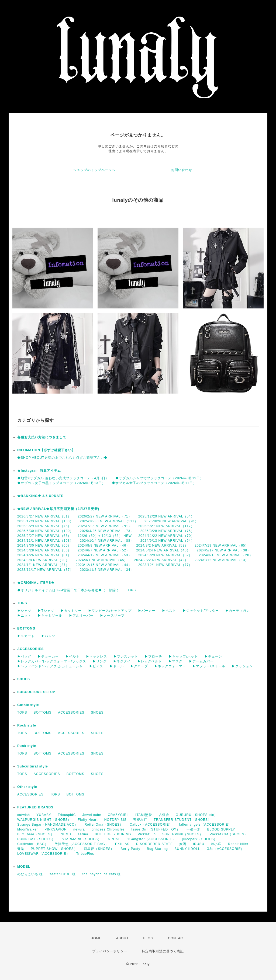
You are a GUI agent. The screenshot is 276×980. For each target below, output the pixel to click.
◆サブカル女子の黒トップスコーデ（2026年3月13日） (61, 483)
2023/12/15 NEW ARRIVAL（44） (104, 565)
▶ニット (24, 616)
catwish (24, 815)
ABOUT (122, 938)
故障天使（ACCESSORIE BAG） (82, 844)
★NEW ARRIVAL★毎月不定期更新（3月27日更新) (58, 509)
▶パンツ (48, 636)
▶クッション (242, 666)
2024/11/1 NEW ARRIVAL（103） (45, 541)
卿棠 (21, 849)
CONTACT (177, 938)
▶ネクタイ (122, 661)
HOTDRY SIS (115, 820)
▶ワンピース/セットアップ (110, 611)
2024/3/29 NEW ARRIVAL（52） (165, 555)
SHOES (24, 679)
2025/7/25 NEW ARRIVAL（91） (105, 526)
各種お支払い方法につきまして (42, 437)
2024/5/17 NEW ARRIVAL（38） (224, 550)
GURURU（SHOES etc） (197, 815)
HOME (96, 938)
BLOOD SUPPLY (221, 829)
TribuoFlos (85, 854)
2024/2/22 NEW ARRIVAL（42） (161, 560)
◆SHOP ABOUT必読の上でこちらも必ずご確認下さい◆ (62, 458)
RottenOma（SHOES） (104, 825)
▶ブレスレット (126, 656)
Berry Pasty (131, 849)
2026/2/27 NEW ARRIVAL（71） (105, 516)
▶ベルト (73, 656)
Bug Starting (157, 849)
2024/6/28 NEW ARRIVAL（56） (44, 550)
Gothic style (28, 705)
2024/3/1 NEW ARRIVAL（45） (102, 560)
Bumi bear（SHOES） (36, 834)
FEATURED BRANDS (35, 807)
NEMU (66, 834)
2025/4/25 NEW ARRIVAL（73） (107, 531)
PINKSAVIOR (56, 829)
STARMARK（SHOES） (82, 839)
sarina (83, 834)
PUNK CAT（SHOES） (36, 839)
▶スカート (26, 636)
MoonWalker (28, 829)
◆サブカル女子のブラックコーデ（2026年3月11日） (154, 483)
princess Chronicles (108, 829)
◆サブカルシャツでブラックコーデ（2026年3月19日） (159, 478)
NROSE (114, 839)
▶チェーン (213, 656)
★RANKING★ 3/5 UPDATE (40, 496)
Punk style (27, 746)
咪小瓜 (216, 844)
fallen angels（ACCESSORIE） (205, 825)
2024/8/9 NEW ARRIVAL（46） (104, 545)
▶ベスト (169, 611)
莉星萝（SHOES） (99, 849)
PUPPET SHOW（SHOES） (54, 849)
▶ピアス (96, 666)
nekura (79, 829)
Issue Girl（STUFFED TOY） (156, 829)
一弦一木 (194, 829)
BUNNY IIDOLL (187, 849)
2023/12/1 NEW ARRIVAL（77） (165, 565)
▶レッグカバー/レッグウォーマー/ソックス (52, 661)
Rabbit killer (238, 844)
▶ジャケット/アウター (201, 611)
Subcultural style (33, 766)
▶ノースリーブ (112, 616)
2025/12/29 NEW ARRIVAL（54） (166, 516)
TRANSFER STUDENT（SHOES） (182, 820)
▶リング (100, 661)
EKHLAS (122, 844)
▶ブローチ (153, 656)
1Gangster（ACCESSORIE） (151, 839)
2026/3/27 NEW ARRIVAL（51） (44, 516)
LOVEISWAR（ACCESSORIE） (44, 854)
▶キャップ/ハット (183, 656)
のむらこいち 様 (30, 874)
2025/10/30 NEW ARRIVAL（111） (109, 521)
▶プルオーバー (81, 616)
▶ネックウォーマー (170, 666)
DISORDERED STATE (154, 844)
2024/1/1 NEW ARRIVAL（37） (43, 565)
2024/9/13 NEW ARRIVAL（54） (167, 541)
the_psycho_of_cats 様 (102, 874)
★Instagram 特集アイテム (39, 471)
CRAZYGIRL (118, 815)
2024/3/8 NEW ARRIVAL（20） (43, 560)
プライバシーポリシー (110, 951)
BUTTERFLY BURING (113, 834)
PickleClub (147, 834)
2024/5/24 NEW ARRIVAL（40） (163, 550)
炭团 (183, 844)
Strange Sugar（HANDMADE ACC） (48, 825)
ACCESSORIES (30, 649)
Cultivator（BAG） (33, 844)
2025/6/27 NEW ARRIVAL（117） (166, 526)
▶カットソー (71, 611)
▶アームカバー (201, 661)
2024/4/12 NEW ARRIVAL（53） (105, 555)
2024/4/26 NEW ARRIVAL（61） (44, 555)
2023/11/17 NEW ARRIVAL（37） (45, 570)
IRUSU (199, 844)
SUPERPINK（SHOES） (183, 834)
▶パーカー (147, 611)
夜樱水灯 (140, 820)
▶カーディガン (238, 611)
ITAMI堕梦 (144, 815)
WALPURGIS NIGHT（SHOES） (44, 820)
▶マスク (175, 661)
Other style (27, 787)
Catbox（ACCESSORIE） (151, 825)
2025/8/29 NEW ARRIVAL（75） (44, 526)
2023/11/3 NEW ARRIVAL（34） (107, 570)
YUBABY (44, 815)
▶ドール (117, 666)
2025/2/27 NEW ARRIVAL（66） (44, 536)
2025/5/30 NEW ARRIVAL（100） (45, 531)
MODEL (24, 867)
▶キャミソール (50, 616)
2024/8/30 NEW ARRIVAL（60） (44, 545)
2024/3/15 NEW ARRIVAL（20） (226, 555)
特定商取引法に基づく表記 (163, 951)
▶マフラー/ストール (209, 666)
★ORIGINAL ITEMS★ (36, 583)
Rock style (27, 725)
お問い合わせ (182, 170)
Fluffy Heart (88, 820)
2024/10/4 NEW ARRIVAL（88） (107, 541)
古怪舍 (164, 815)
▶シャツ (24, 611)
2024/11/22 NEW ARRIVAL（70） (166, 536)
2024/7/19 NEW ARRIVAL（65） (222, 545)
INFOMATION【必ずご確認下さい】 (46, 450)
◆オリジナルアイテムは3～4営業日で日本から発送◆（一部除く (68, 590)
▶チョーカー (48, 656)
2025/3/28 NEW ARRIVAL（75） (167, 531)
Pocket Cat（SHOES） (229, 834)
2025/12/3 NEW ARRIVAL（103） (45, 521)
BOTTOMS (26, 628)
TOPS (131, 590)
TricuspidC (67, 815)
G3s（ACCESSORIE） (226, 849)
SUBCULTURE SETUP (36, 692)
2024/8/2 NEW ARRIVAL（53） (162, 545)
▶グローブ (139, 666)
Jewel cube (92, 815)
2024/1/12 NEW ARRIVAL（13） (222, 560)
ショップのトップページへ (94, 170)
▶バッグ (24, 656)
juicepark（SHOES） (200, 839)
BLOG (148, 938)
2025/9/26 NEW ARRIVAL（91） (171, 521)
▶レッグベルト (150, 661)
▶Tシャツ (46, 611)
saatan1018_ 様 (63, 874)
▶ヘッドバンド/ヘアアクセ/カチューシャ (50, 666)
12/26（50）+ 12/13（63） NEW (105, 536)
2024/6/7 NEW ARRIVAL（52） (104, 550)
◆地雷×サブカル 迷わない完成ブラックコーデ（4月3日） (63, 478)
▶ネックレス (96, 656)
